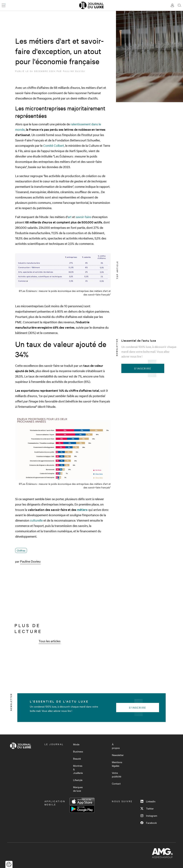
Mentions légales (117, 764)
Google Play (82, 809)
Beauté (77, 759)
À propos (116, 746)
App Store (82, 801)
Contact (116, 783)
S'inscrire (143, 368)
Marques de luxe (78, 789)
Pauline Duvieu (74, 71)
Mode (76, 744)
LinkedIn (148, 801)
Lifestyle (78, 780)
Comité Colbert (54, 145)
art (70, 217)
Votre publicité (117, 775)
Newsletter (118, 755)
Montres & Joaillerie (78, 769)
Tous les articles (50, 641)
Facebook (149, 823)
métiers (82, 510)
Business (78, 751)
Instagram (149, 816)
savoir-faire (83, 217)
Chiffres (21, 550)
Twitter (147, 808)
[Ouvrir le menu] (4, 5)
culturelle (36, 520)
